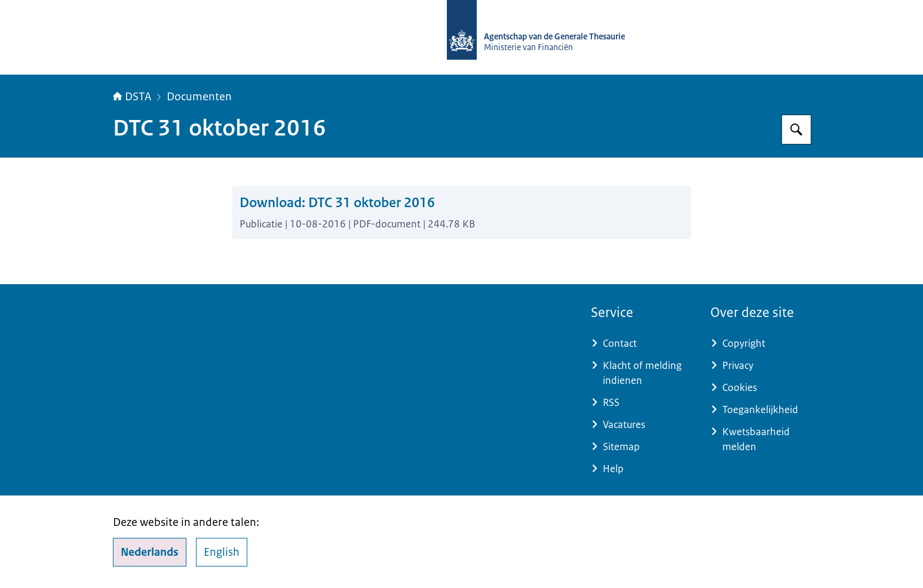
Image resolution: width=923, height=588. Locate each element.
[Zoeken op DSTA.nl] (796, 130)
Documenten (199, 97)
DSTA (132, 97)
